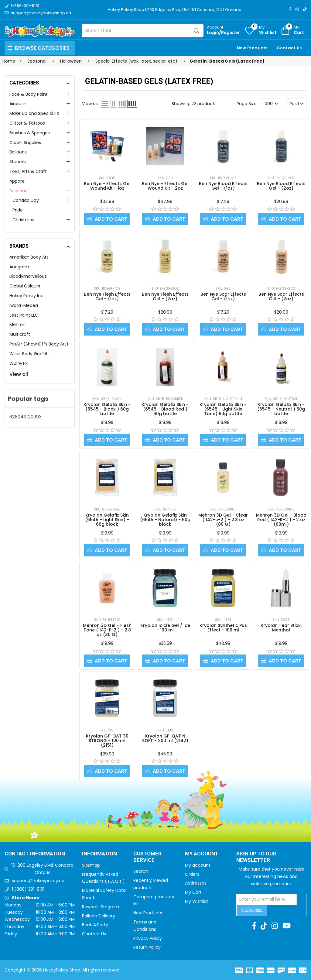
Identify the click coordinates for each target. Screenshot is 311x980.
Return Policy (147, 947)
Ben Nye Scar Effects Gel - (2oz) (281, 296)
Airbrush (18, 104)
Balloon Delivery (99, 916)
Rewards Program (101, 907)
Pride (18, 210)
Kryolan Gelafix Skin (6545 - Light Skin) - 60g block (107, 520)
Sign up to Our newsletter (256, 857)
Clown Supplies (25, 143)
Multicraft (20, 334)
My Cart (193, 892)
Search (141, 871)
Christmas (23, 220)
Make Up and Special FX (34, 113)
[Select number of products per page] (271, 104)
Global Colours (25, 286)
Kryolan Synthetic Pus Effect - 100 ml (223, 628)
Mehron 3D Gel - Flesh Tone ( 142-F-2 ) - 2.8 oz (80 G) (107, 630)
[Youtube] (287, 926)
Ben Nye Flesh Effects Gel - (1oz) (107, 296)
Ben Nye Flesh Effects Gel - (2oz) (165, 296)
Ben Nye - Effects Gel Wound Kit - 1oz (107, 186)
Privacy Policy (148, 938)
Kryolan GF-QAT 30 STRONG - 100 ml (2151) (107, 741)
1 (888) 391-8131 (28, 889)
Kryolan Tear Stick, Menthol (281, 628)
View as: (90, 104)
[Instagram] (297, 9)
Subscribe (252, 910)
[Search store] (143, 31)
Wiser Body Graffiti (29, 354)
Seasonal (19, 191)
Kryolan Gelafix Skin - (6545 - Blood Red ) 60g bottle (165, 409)
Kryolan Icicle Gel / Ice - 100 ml (165, 628)
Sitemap (91, 865)
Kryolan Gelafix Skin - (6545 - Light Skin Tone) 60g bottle (223, 409)
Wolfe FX (19, 363)
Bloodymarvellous (28, 276)
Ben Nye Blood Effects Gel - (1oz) (223, 186)
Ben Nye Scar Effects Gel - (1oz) (223, 296)
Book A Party (95, 925)
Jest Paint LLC (24, 315)
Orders (192, 874)
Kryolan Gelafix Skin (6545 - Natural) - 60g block (165, 520)
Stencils (18, 162)
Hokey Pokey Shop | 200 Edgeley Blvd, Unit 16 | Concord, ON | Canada (174, 10)
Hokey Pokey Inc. (27, 296)
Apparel (17, 181)
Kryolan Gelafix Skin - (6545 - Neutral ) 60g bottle (281, 409)
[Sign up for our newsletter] (267, 899)
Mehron (17, 325)
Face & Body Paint (29, 94)
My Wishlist (197, 901)
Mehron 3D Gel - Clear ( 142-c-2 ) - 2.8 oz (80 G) (223, 520)
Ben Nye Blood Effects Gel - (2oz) (281, 186)
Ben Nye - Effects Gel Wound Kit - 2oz (165, 186)
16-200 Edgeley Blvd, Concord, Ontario (43, 869)
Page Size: (247, 104)
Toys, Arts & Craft (28, 171)
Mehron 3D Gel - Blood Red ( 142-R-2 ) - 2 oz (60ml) (281, 520)
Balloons (18, 152)
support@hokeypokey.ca (38, 881)
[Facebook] (290, 9)
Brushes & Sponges (30, 133)
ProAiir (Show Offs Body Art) (39, 344)
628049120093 (26, 417)
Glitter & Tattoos (27, 123)
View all (19, 374)
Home (9, 61)
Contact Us (289, 48)
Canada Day (26, 200)
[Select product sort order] (296, 104)
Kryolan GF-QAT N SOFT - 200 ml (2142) (165, 738)
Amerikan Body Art (29, 257)
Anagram (19, 267)
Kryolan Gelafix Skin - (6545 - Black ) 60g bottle (107, 409)
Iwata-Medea (24, 305)
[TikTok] (305, 9)
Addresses (196, 883)
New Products (252, 48)
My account (198, 865)
